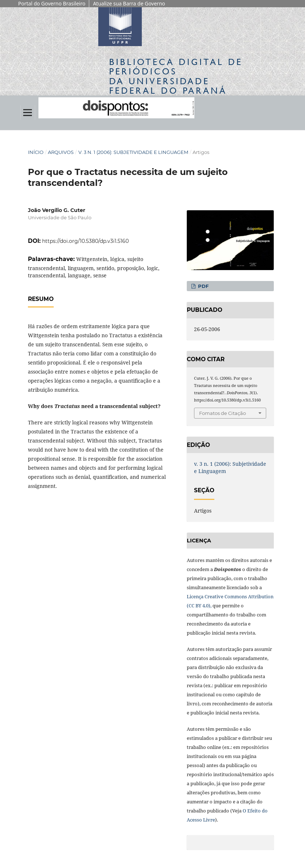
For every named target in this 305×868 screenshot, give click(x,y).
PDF (203, 286)
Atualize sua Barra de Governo (129, 3)
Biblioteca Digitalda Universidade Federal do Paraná (176, 76)
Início (36, 152)
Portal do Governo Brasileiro (52, 3)
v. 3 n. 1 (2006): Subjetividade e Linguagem (133, 152)
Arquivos (61, 152)
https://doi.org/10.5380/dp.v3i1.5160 (85, 241)
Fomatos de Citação (222, 413)
